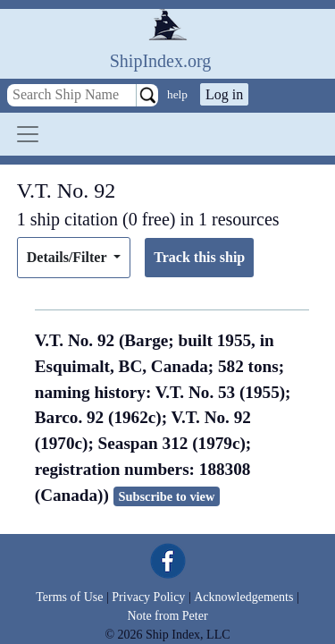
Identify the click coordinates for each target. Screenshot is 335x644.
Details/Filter (68, 257)
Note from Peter (167, 616)
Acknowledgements (243, 597)
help (177, 94)
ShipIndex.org (161, 61)
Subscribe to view (166, 496)
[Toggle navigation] (28, 134)
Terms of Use (69, 597)
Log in (224, 94)
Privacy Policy (148, 597)
